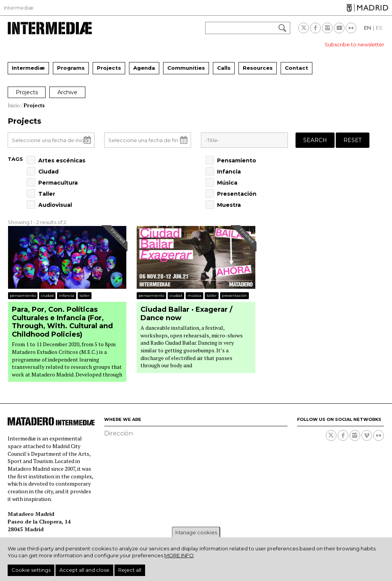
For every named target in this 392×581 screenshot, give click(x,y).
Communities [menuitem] (186, 68)
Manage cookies (196, 532)
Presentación (237, 194)
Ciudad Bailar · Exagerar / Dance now (186, 314)
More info (179, 555)
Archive (68, 92)
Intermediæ (19, 8)
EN (367, 28)
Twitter (304, 28)
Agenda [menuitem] (144, 68)
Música (227, 183)
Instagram (327, 28)
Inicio (14, 105)
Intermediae (50, 28)
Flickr (351, 28)
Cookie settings (31, 570)
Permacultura (58, 183)
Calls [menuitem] (224, 68)
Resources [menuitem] (258, 68)
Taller (47, 194)
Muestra (229, 205)
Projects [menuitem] (109, 68)
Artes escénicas (62, 160)
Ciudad (48, 172)
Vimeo (367, 435)
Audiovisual (55, 205)
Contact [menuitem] (296, 68)
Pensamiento (237, 160)
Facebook (315, 28)
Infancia (229, 172)
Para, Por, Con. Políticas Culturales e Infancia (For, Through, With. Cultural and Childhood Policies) (62, 322)
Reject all (130, 570)
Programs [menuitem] (71, 68)
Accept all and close (84, 570)
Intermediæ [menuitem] (28, 68)
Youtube (339, 28)
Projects (27, 92)
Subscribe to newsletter (354, 44)
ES (379, 28)
